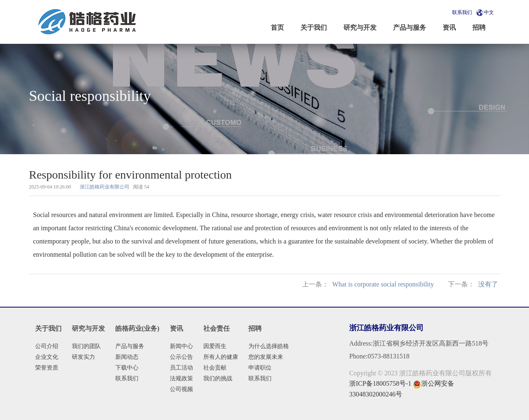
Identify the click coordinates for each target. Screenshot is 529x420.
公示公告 (181, 357)
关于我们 (48, 328)
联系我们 (462, 12)
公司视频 (181, 389)
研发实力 (83, 357)
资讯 (176, 328)
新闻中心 (181, 346)
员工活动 (181, 368)
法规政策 (181, 378)
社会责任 (217, 328)
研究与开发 (88, 328)
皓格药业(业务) (137, 328)
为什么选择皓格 (269, 346)
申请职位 (260, 368)
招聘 (255, 328)
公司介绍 (47, 346)
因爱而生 (215, 346)
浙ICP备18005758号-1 (380, 383)
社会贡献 (215, 368)
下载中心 (127, 368)
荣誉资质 (47, 368)
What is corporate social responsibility (383, 284)
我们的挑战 (218, 378)
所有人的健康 (221, 357)
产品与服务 (130, 346)
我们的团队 (86, 346)
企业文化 (47, 357)
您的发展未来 (266, 357)
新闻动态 (127, 357)
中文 (489, 12)
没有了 (488, 284)
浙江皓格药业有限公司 (105, 187)
